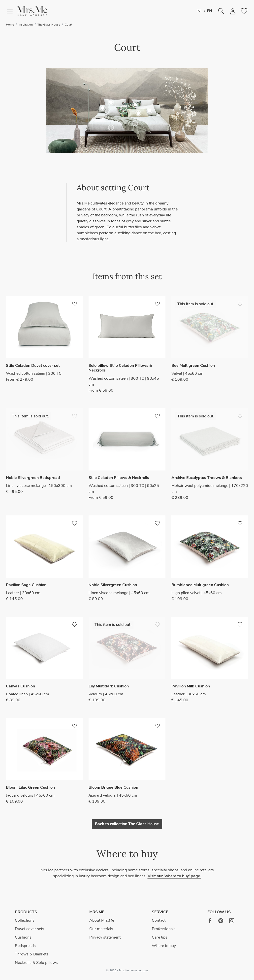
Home (10, 25)
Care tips (160, 937)
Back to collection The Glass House (127, 824)
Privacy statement (105, 937)
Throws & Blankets (32, 954)
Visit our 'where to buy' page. (174, 876)
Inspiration (26, 25)
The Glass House (49, 25)
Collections (25, 920)
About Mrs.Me (102, 920)
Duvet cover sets (30, 929)
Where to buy (164, 946)
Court (68, 25)
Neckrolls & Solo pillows (36, 963)
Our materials (101, 929)
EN (209, 11)
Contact (159, 920)
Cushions (23, 937)
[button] (32, 11)
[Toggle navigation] (12, 11)
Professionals (164, 929)
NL (200, 11)
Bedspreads (25, 946)
